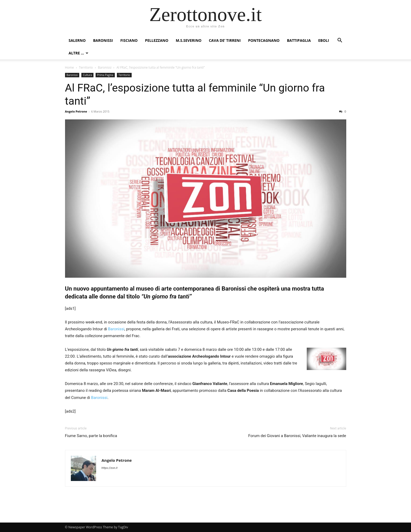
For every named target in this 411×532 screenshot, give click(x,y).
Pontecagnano (264, 40)
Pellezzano (157, 40)
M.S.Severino (189, 40)
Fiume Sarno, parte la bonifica (91, 436)
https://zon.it (110, 468)
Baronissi (103, 40)
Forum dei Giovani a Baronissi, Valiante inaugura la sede (297, 436)
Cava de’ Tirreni (225, 40)
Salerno (77, 40)
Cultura (87, 75)
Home (70, 67)
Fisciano (129, 40)
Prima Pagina (105, 75)
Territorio (86, 67)
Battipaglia (299, 40)
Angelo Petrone (76, 111)
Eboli (323, 40)
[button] (340, 41)
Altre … (76, 53)
